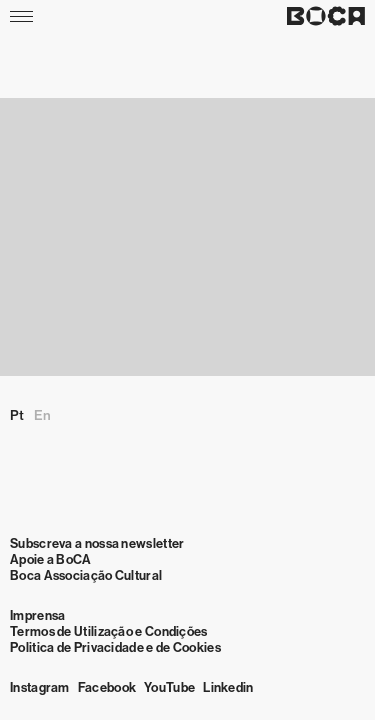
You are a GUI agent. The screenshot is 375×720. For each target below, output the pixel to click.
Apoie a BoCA (51, 559)
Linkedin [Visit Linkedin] (228, 687)
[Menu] (24, 16)
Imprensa (37, 615)
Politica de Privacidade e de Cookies (115, 647)
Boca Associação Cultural (86, 575)
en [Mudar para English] (42, 415)
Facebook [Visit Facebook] (107, 687)
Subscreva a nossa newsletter (97, 543)
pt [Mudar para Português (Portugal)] (17, 415)
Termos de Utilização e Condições (109, 631)
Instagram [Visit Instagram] (40, 687)
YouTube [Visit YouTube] (169, 687)
